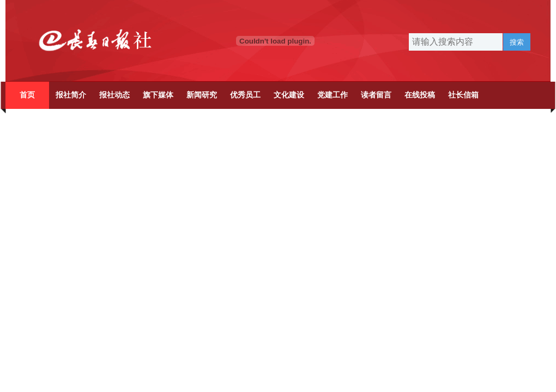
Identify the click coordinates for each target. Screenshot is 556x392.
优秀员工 (245, 95)
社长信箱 (463, 95)
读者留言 (376, 95)
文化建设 (289, 95)
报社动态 (114, 95)
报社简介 (71, 95)
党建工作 (333, 95)
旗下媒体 (158, 95)
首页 (27, 95)
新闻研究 (202, 95)
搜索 (517, 42)
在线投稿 (420, 95)
